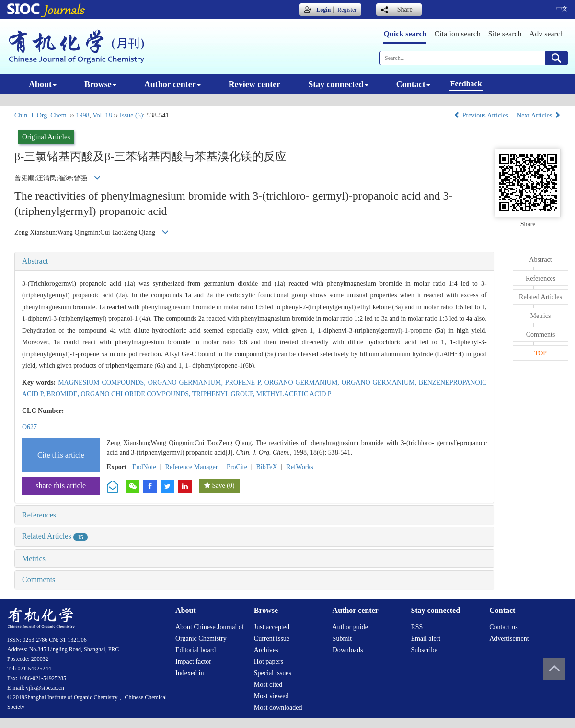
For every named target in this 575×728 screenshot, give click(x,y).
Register (347, 10)
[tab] (254, 261)
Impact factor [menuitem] (193, 662)
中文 (562, 9)
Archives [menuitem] (266, 650)
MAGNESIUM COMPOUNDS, (103, 382)
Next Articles (539, 115)
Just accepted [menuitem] (272, 627)
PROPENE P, (245, 382)
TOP (540, 353)
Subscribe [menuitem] (424, 650)
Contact (413, 84)
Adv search (547, 34)
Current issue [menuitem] (272, 639)
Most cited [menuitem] (268, 685)
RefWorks (299, 467)
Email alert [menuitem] (425, 639)
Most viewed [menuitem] (271, 696)
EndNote (144, 467)
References (39, 515)
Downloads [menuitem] (348, 650)
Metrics (34, 558)
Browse (100, 84)
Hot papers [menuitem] (269, 662)
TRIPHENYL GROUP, (224, 394)
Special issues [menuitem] (273, 673)
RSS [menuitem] (417, 627)
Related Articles (55, 536)
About (43, 84)
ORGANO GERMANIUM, (187, 382)
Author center (172, 84)
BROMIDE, (64, 394)
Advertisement (509, 639)
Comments (39, 580)
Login (323, 10)
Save (218, 486)
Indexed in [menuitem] (190, 673)
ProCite (237, 467)
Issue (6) (132, 115)
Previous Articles (482, 115)
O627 (29, 427)
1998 (82, 115)
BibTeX (267, 467)
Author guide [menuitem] (350, 627)
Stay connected (338, 84)
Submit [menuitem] (342, 639)
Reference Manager (191, 467)
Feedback (466, 84)
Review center (254, 84)
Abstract (35, 261)
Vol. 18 (102, 115)
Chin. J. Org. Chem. (41, 115)
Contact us (504, 627)
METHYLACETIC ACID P (294, 394)
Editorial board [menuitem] (195, 650)
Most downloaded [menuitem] (278, 708)
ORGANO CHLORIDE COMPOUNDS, (137, 394)
